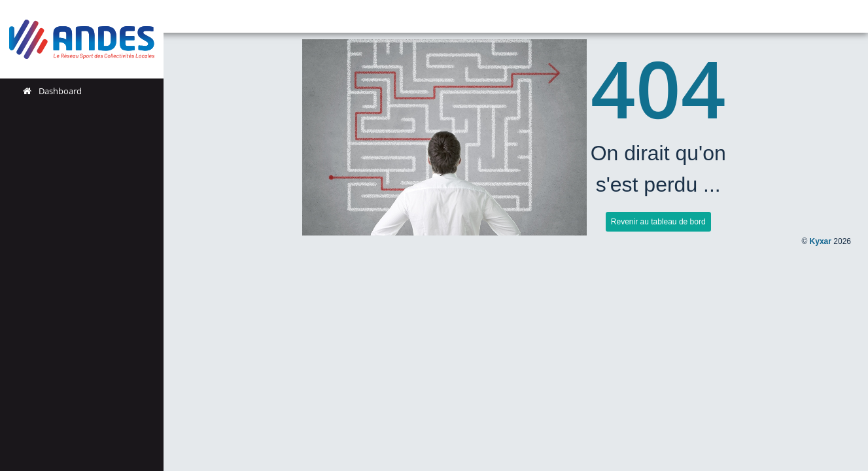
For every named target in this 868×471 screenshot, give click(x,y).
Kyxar (821, 241)
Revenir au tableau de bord (658, 222)
